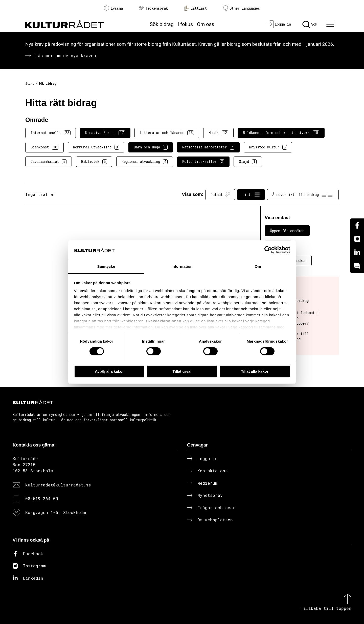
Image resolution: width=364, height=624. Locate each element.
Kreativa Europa (105, 133)
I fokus (185, 24)
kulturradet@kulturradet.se (58, 485)
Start (30, 83)
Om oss (206, 24)
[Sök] (310, 24)
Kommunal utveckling (96, 147)
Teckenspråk (153, 8)
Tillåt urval (182, 371)
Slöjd (248, 162)
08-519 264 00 (42, 498)
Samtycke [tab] (106, 266)
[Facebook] (357, 225)
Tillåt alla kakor (255, 371)
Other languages (241, 8)
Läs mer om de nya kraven (66, 55)
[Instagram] (357, 239)
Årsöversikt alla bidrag (303, 194)
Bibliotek (94, 162)
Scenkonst (44, 147)
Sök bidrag (162, 24)
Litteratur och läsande (167, 133)
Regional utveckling (145, 162)
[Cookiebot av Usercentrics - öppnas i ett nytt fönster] (268, 250)
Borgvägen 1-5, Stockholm (56, 512)
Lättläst (195, 8)
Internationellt (51, 133)
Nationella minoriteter (208, 147)
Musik (218, 133)
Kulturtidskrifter (203, 162)
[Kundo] (357, 266)
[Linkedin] (357, 253)
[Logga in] (278, 24)
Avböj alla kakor (109, 371)
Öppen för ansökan (287, 231)
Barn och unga (151, 147)
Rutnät (220, 194)
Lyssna (113, 8)
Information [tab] (182, 266)
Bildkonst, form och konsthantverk (281, 133)
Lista (251, 194)
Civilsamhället (49, 162)
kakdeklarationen (165, 321)
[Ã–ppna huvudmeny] (331, 24)
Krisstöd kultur (268, 147)
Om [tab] (258, 266)
